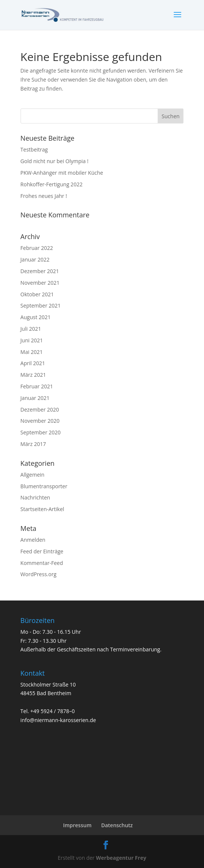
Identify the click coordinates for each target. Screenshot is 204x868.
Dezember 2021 (40, 271)
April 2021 (33, 363)
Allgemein (33, 475)
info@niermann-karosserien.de (58, 720)
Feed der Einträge (42, 551)
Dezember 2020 (40, 409)
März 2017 (33, 444)
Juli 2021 (31, 329)
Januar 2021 (35, 398)
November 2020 (40, 421)
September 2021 (41, 305)
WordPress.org (38, 574)
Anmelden (33, 540)
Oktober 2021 (37, 294)
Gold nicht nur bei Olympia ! (55, 161)
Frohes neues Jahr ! (44, 196)
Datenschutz (117, 825)
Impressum (77, 825)
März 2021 (33, 375)
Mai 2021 (32, 352)
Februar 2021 (37, 386)
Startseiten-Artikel (42, 509)
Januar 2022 (35, 259)
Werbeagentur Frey (120, 858)
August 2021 (36, 317)
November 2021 (40, 283)
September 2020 (41, 432)
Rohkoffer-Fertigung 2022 (52, 184)
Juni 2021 (32, 340)
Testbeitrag (34, 149)
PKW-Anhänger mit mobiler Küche (62, 173)
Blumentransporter (44, 486)
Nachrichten (35, 497)
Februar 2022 (37, 248)
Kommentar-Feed (42, 563)
